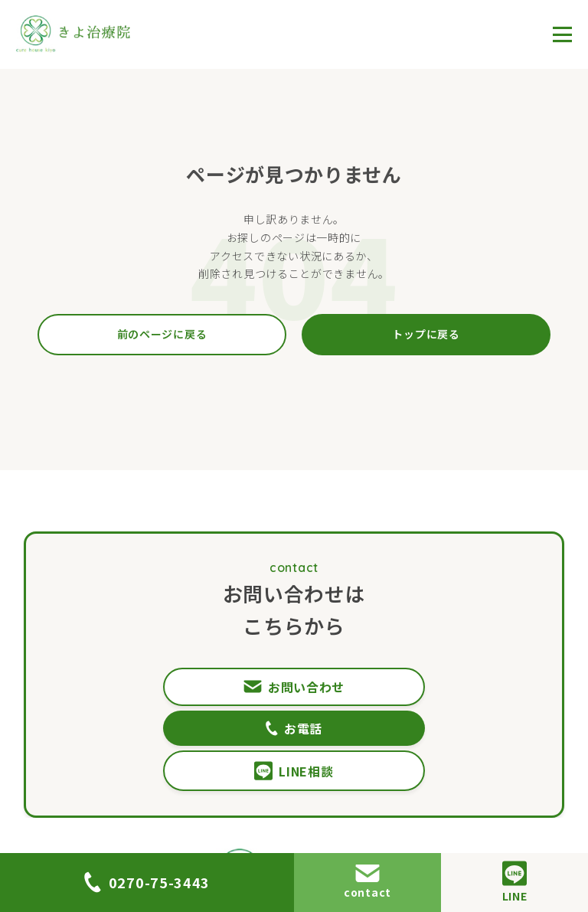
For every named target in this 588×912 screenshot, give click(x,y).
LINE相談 (294, 731)
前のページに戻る (162, 334)
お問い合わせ (164, 687)
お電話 (424, 687)
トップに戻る (426, 334)
